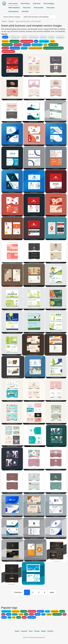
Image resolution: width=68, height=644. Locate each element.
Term (31, 631)
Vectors (11, 21)
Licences (24, 631)
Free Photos (25, 3)
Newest (24, 37)
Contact (50, 631)
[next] (52, 592)
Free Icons (27, 8)
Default (5, 37)
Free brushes (39, 8)
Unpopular (60, 37)
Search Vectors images (12, 17)
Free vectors (13, 3)
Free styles (51, 8)
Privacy (37, 631)
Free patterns (14, 11)
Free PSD (25, 11)
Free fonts (37, 3)
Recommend (34, 37)
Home (4, 21)
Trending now (15, 37)
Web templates (14, 8)
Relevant (43, 37)
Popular (51, 37)
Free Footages (49, 3)
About (43, 631)
